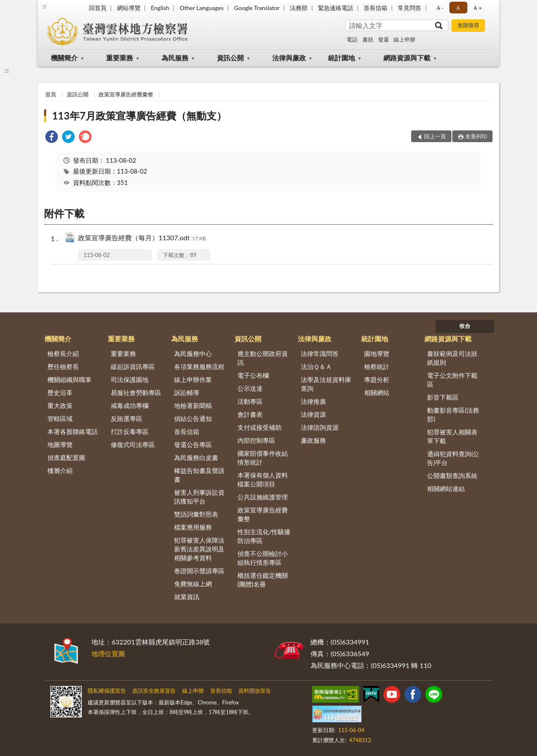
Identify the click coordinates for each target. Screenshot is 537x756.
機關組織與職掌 (69, 379)
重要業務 (120, 58)
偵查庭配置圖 (66, 457)
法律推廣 (313, 401)
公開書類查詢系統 (452, 475)
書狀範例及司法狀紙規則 (452, 358)
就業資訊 (187, 597)
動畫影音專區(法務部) (453, 414)
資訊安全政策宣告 (154, 691)
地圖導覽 (60, 444)
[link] (52, 138)
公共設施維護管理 (263, 497)
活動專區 (250, 401)
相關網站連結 (446, 488)
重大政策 (60, 405)
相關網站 (377, 392)
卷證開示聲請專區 (199, 571)
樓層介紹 (60, 470)
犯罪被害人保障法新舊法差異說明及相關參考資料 (199, 549)
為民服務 (175, 58)
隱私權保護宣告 (107, 691)
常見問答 (409, 8)
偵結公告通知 (193, 418)
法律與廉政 (289, 58)
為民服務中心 (193, 353)
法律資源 (313, 414)
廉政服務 (313, 440)
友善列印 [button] (476, 136)
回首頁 (98, 8)
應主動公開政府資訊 (263, 358)
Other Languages (202, 8)
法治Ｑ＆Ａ (316, 366)
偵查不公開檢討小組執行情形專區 (263, 558)
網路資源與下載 (407, 58)
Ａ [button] (458, 8)
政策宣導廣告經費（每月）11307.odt (142, 238)
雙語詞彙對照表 (196, 514)
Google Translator (257, 8)
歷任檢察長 (63, 366)
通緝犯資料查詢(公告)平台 (453, 458)
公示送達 (250, 388)
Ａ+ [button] (477, 8)
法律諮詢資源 (320, 427)
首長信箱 (375, 8)
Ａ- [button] (439, 8)
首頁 (51, 94)
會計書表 (250, 414)
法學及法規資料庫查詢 (326, 384)
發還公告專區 (193, 444)
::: (44, 6)
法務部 (299, 8)
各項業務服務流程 (199, 366)
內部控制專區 (256, 440)
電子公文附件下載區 (452, 380)
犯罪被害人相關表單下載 (452, 436)
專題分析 (377, 379)
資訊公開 (230, 58)
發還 (383, 39)
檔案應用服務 (193, 527)
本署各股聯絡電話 (73, 431)
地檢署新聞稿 (193, 405)
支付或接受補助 (259, 427)
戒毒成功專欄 (130, 405)
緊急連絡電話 (336, 8)
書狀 (368, 39)
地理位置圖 (108, 653)
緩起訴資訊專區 (133, 366)
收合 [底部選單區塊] (465, 326)
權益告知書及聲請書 (199, 475)
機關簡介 (64, 58)
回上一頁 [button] (435, 136)
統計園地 (341, 58)
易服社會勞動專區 (136, 392)
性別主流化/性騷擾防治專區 (264, 536)
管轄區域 (60, 418)
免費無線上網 (193, 584)
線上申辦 (404, 39)
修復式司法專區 (133, 444)
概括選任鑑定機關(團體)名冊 (263, 580)
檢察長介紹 (63, 353)
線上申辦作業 (193, 379)
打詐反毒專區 (130, 431)
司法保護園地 (130, 379)
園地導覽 (377, 353)
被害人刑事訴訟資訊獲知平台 (199, 497)
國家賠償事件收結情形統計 (263, 458)
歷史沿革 (60, 392)
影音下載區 (443, 397)
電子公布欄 (253, 375)
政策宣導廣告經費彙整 (126, 94)
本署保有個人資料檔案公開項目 (263, 479)
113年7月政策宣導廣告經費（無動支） (139, 116)
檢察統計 (377, 366)
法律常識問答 (320, 353)
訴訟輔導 (187, 392)
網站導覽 (129, 8)
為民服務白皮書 (196, 457)
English (160, 8)
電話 (352, 39)
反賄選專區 (126, 418)
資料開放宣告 (255, 691)
